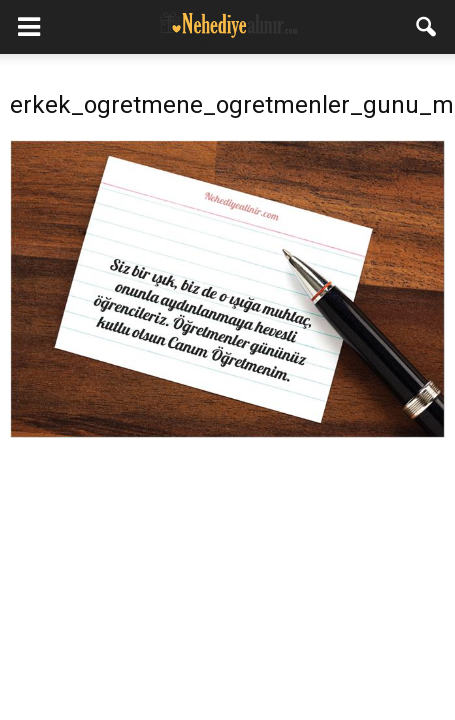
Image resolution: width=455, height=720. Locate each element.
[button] (427, 27)
